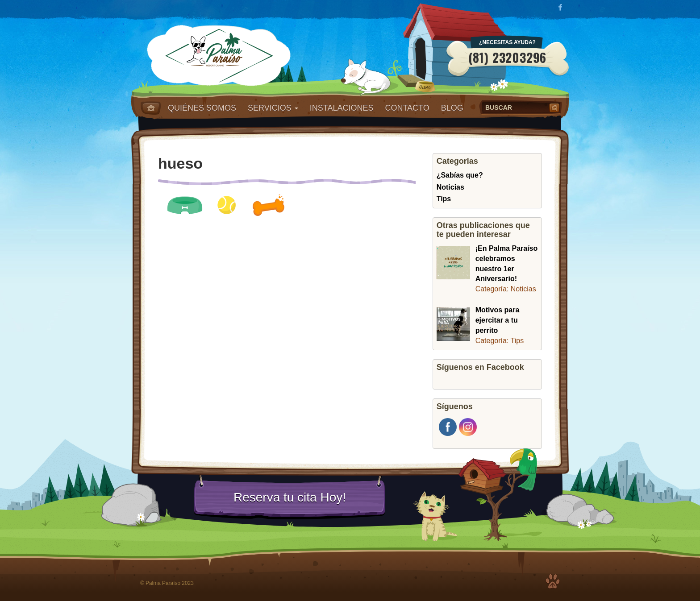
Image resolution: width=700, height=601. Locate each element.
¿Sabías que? (460, 175)
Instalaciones (342, 108)
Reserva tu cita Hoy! (290, 497)
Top (553, 581)
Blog (452, 108)
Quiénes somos (202, 108)
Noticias (450, 187)
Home (151, 108)
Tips (444, 199)
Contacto (407, 108)
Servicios (273, 108)
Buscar (555, 108)
